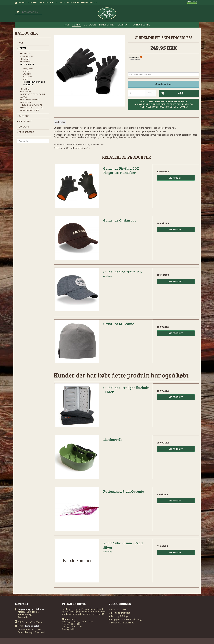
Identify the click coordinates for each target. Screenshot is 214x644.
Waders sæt (28, 77)
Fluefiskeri (25, 54)
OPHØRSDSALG (25, 132)
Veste (25, 79)
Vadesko (27, 74)
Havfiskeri (25, 62)
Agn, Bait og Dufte (29, 110)
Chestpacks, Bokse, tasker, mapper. (33, 96)
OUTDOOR (23, 116)
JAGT (20, 43)
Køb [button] (171, 93)
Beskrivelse (60, 122)
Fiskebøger (26, 102)
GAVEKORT (23, 127)
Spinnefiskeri (26, 56)
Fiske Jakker (28, 69)
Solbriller (25, 92)
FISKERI (21, 48)
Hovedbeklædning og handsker (34, 83)
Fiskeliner (25, 89)
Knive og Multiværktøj (31, 108)
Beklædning (27, 64)
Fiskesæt (24, 59)
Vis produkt (176, 178)
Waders (26, 71)
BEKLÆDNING (25, 121)
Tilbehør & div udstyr (31, 105)
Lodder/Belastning (30, 100)
